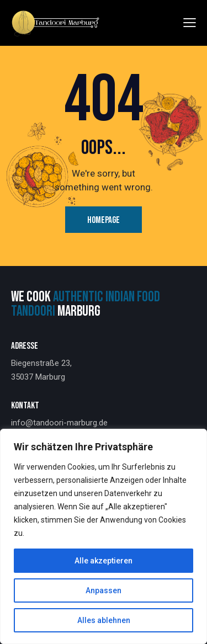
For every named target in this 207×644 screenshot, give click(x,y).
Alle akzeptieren (104, 561)
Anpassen (104, 590)
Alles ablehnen (104, 620)
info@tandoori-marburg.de (59, 423)
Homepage (104, 220)
